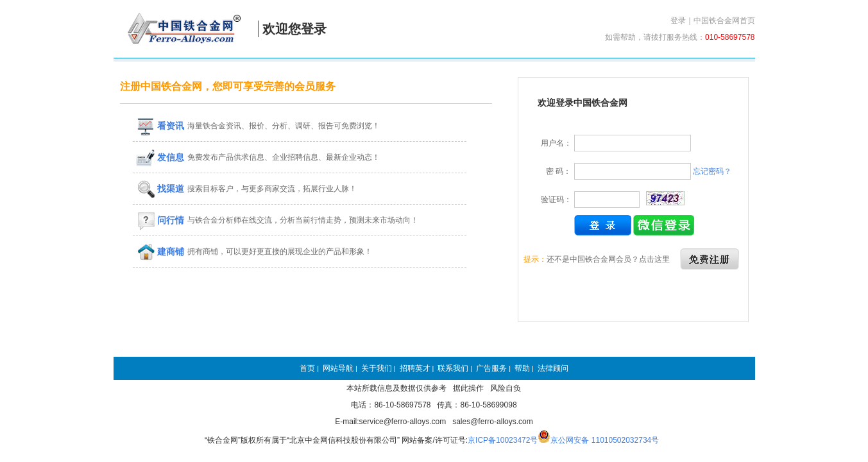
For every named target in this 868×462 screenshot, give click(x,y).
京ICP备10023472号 (503, 440)
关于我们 (377, 368)
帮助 (522, 368)
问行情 (160, 220)
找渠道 (160, 189)
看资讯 (160, 126)
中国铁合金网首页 (724, 21)
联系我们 (453, 368)
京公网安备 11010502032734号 (605, 440)
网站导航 (338, 368)
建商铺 (160, 252)
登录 (678, 21)
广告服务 (491, 368)
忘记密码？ (712, 171)
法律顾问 (553, 368)
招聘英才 (415, 368)
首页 (307, 368)
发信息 (160, 157)
